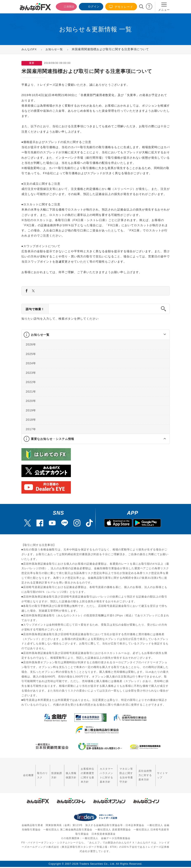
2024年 (31, 363)
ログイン (91, 6)
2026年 (31, 344)
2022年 (31, 382)
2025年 (31, 354)
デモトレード (121, 7)
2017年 (31, 429)
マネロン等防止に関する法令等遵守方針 (124, 773)
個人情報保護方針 (62, 773)
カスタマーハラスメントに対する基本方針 (102, 773)
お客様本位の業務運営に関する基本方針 (79, 773)
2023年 (31, 373)
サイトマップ (163, 772)
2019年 (31, 410)
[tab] (96, 335)
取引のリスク (38, 772)
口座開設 (64, 6)
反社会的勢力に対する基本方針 (146, 773)
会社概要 (26, 772)
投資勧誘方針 (50, 772)
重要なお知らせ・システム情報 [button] (53, 439)
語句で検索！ (35, 309)
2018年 (31, 420)
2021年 (31, 391)
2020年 (31, 401)
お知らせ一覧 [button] (40, 335)
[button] (161, 335)
